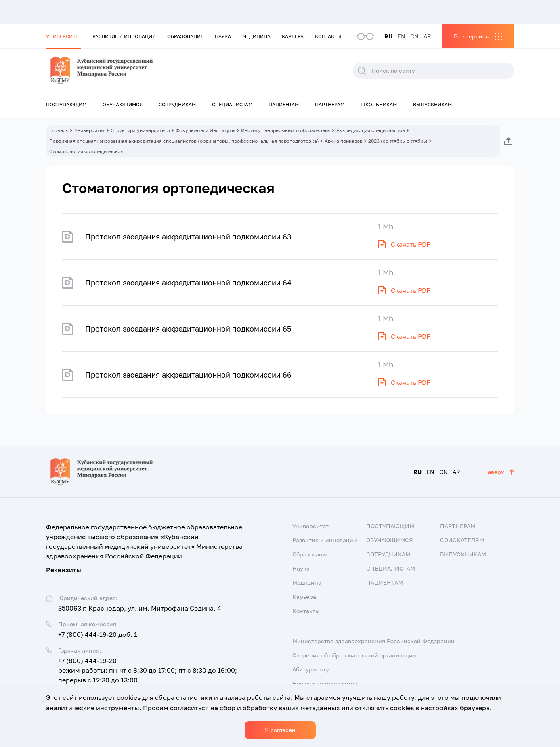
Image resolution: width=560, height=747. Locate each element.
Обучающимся (123, 104)
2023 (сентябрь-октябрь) (398, 141)
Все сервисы (472, 36)
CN (414, 36)
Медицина (256, 36)
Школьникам (379, 104)
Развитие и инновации (124, 36)
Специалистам (232, 104)
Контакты (328, 36)
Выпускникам (432, 104)
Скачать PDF (411, 244)
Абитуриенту (311, 669)
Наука (223, 36)
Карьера (293, 36)
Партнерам (330, 104)
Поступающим (66, 104)
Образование (185, 36)
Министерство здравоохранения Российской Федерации (373, 641)
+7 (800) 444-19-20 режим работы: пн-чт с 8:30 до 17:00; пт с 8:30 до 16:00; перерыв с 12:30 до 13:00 (148, 670)
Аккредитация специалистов (371, 130)
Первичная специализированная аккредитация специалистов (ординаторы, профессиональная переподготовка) (184, 141)
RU (388, 36)
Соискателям (462, 540)
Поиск (362, 71)
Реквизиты (64, 570)
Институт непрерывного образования (286, 130)
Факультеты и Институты (206, 130)
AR (427, 36)
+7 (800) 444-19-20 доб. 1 (98, 634)
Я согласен (280, 730)
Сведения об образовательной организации (354, 655)
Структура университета (140, 130)
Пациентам (284, 104)
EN (401, 36)
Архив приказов (344, 141)
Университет (64, 36)
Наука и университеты (325, 683)
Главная (59, 130)
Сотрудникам (177, 104)
